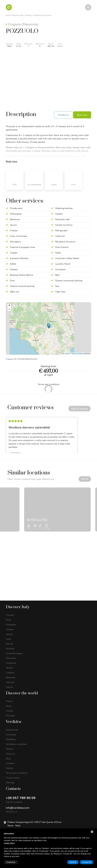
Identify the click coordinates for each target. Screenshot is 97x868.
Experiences (12, 730)
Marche (10, 644)
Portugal (10, 716)
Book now (82, 115)
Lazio (8, 639)
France (9, 701)
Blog (8, 759)
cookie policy (9, 843)
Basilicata (11, 678)
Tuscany (28, 15)
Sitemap (10, 783)
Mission (10, 749)
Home (8, 15)
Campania (11, 625)
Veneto (9, 668)
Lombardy (11, 663)
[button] (49, 326)
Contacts (10, 764)
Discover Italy (18, 15)
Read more (11, 161)
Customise (11, 862)
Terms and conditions (17, 773)
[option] (42, 436)
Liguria (9, 687)
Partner (10, 768)
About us (11, 754)
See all (84, 479)
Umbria (10, 630)
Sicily (8, 620)
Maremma (38, 15)
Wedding (11, 740)
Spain (9, 706)
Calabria (10, 673)
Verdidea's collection (16, 744)
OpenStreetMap (77, 354)
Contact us (63, 115)
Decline (73, 862)
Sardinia (10, 649)
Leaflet (65, 354)
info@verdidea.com (18, 808)
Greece (9, 711)
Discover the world (22, 693)
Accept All (87, 862)
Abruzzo (10, 682)
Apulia (9, 634)
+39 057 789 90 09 (21, 798)
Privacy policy (13, 778)
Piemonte (11, 658)
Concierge (11, 735)
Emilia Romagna (14, 654)
